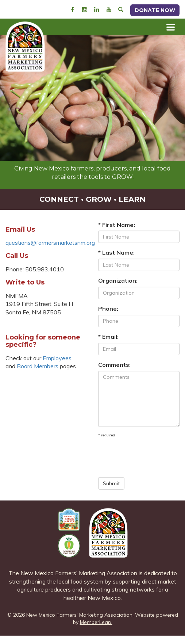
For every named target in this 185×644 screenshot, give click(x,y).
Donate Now (155, 10)
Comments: (114, 365)
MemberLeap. (96, 622)
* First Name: (117, 225)
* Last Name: (116, 252)
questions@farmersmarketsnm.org (50, 243)
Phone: (108, 309)
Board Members (38, 366)
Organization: (118, 280)
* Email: (108, 337)
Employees (57, 358)
